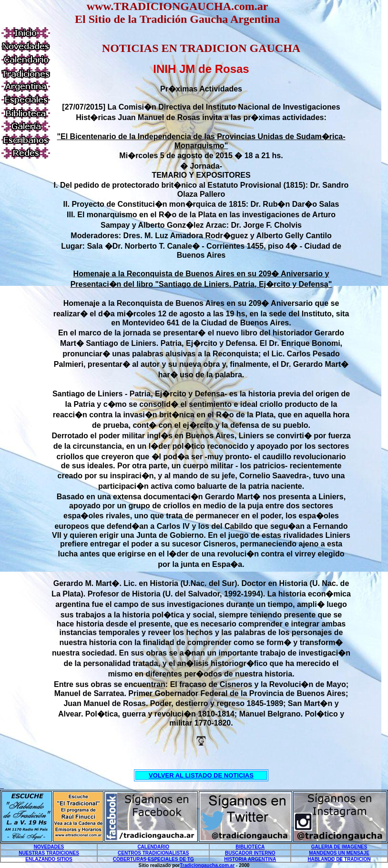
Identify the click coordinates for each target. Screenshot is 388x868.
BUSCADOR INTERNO (250, 853)
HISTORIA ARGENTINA (250, 859)
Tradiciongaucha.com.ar (207, 865)
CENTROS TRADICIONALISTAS (153, 853)
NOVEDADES (49, 847)
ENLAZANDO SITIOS (49, 859)
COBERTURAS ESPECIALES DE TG (153, 859)
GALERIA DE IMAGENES (339, 847)
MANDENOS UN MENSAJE (339, 853)
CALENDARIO (153, 847)
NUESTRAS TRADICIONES (49, 853)
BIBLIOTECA (250, 847)
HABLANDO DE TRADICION (339, 859)
